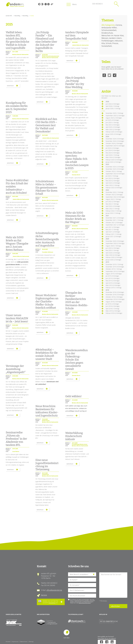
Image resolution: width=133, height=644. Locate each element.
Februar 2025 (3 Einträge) (114, 132)
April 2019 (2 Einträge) (113, 283)
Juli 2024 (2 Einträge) (112, 148)
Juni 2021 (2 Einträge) (113, 227)
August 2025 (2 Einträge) (114, 118)
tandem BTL (9, 16)
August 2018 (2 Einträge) (114, 302)
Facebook (104, 75)
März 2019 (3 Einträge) (113, 285)
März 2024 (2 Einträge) (113, 157)
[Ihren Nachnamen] (82, 580)
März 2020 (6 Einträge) (113, 255)
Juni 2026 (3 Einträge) (113, 104)
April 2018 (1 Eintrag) (112, 309)
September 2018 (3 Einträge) (115, 299)
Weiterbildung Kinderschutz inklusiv (74, 436)
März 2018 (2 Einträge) (113, 311)
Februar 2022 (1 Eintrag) (114, 211)
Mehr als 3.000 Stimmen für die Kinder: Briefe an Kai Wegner (75, 217)
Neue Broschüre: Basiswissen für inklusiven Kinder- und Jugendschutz (47, 411)
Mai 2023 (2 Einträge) (113, 181)
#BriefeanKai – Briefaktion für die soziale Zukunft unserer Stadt (46, 354)
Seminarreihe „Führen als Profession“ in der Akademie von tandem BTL (16, 439)
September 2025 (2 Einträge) (115, 116)
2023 (107, 164)
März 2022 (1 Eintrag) (113, 209)
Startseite (15, 5)
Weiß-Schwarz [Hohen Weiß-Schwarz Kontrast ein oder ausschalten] (42, 4)
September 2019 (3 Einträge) (115, 271)
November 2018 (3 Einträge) (115, 295)
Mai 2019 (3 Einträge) (113, 281)
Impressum (15, 642)
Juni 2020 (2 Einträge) (113, 248)
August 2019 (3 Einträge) (114, 274)
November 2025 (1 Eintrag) (114, 113)
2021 (107, 216)
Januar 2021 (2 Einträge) (113, 236)
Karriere (44, 595)
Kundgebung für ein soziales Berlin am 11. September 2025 (17, 108)
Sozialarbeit (107, 46)
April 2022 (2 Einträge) (113, 206)
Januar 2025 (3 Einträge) (113, 134)
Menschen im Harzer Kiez (113, 35)
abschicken (116, 606)
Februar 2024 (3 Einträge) (114, 160)
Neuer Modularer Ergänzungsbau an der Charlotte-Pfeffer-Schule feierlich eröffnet (47, 302)
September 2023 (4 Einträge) (115, 174)
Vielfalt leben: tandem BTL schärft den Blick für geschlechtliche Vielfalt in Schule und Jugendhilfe (17, 40)
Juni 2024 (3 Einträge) (113, 150)
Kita (103, 43)
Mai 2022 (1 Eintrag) (112, 204)
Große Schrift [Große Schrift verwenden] (48, 4)
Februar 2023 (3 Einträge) (114, 188)
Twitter (109, 75)
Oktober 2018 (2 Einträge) (114, 297)
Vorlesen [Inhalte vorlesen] (52, 4)
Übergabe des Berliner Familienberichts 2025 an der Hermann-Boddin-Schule (77, 301)
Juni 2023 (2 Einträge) (113, 178)
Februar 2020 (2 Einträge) (114, 257)
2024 (107, 136)
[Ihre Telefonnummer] (82, 596)
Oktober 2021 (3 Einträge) (114, 223)
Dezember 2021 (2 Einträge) (115, 218)
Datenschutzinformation (85, 603)
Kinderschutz (107, 33)
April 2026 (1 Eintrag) (112, 106)
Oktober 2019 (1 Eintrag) (114, 269)
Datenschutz (24, 642)
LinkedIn (112, 642)
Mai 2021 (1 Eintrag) (112, 229)
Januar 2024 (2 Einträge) (113, 162)
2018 (107, 290)
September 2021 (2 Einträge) (115, 225)
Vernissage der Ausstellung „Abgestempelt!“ (16, 369)
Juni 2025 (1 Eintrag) (112, 123)
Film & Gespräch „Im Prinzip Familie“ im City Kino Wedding (75, 83)
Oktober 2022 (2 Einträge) (114, 195)
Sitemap (31, 642)
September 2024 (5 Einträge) (115, 146)
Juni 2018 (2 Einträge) (113, 306)
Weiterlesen (13, 86)
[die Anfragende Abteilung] (82, 574)
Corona (119, 25)
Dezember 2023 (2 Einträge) (115, 167)
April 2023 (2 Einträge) (113, 183)
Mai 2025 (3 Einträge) (113, 125)
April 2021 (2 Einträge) (113, 232)
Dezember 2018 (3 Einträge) (115, 292)
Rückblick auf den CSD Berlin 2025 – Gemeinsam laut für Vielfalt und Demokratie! (46, 125)
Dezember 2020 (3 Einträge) (115, 241)
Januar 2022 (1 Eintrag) (113, 213)
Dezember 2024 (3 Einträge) (115, 139)
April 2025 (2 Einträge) (113, 127)
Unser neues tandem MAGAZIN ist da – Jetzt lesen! (17, 318)
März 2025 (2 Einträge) (113, 129)
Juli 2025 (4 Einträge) (112, 120)
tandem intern (115, 38)
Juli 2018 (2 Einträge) (112, 304)
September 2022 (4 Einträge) (115, 197)
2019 (107, 262)
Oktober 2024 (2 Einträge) (114, 143)
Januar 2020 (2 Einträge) (113, 260)
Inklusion (119, 41)
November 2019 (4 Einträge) (115, 267)
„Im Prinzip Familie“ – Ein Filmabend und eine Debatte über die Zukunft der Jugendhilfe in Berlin (46, 42)
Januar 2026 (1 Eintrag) (113, 108)
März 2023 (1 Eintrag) (113, 185)
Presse (115, 43)
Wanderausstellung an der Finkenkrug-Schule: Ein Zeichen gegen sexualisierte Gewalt (76, 360)
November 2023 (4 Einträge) (115, 169)
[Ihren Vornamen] (82, 585)
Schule (109, 43)
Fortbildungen (108, 41)
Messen (105, 38)
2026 (107, 102)
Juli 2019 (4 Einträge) (112, 276)
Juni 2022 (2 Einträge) (113, 202)
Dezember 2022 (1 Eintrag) (114, 192)
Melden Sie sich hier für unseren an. (50, 602)
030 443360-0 (97, 4)
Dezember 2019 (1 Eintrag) (114, 264)
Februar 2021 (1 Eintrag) (114, 234)
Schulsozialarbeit (109, 30)
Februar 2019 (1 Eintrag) (114, 288)
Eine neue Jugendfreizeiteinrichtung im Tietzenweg (47, 465)
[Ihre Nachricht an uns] (113, 585)
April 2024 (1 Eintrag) (112, 155)
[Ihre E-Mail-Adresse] (82, 590)
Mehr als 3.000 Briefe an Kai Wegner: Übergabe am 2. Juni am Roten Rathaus (17, 244)
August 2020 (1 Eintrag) (113, 246)
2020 (107, 239)
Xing (115, 75)
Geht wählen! (73, 396)
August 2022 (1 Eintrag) (113, 199)
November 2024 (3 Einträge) (115, 141)
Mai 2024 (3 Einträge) (113, 153)
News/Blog (17, 16)
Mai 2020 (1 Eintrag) (112, 250)
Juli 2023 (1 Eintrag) (112, 176)
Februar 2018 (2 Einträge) (114, 313)
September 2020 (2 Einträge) (115, 243)
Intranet (8, 642)
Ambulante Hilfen (109, 28)
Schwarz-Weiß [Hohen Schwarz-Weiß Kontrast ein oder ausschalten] (39, 4)
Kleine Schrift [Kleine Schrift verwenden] (46, 4)
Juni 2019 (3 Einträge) (113, 278)
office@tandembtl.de (54, 590)
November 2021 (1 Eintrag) (114, 220)
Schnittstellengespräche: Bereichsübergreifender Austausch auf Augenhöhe (47, 239)
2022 (107, 190)
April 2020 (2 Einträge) (113, 253)
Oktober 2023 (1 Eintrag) (114, 171)
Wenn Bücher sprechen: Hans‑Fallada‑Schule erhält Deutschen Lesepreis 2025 (77, 161)
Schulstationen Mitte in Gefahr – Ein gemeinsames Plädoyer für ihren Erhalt (46, 188)
